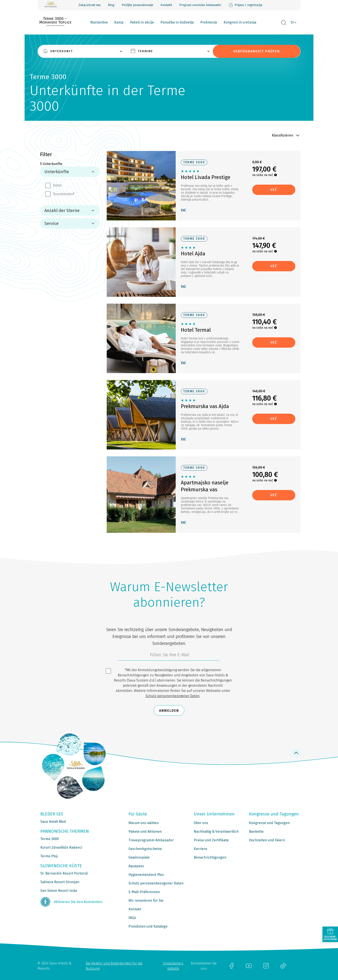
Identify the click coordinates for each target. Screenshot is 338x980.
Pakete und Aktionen (145, 832)
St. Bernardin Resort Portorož (64, 873)
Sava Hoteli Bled (53, 822)
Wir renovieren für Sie (146, 901)
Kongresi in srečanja (240, 22)
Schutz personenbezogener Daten (173, 696)
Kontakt (135, 909)
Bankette (256, 832)
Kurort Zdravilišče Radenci (61, 847)
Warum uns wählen (144, 823)
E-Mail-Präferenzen (144, 892)
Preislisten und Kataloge (148, 926)
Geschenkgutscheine (145, 849)
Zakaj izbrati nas (90, 5)
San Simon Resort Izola (59, 891)
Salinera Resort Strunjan (60, 882)
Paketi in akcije (142, 22)
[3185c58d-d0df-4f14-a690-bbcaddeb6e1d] (169, 656)
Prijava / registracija (245, 5)
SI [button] (292, 22)
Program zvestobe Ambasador (200, 5)
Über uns (201, 823)
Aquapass (136, 866)
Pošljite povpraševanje (138, 5)
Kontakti (166, 5)
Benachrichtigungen (210, 857)
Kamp (119, 22)
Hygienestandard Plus (146, 875)
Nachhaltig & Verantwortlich (216, 832)
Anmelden (169, 711)
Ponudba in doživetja (177, 22)
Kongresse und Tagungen (269, 823)
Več (183, 210)
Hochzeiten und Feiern (267, 840)
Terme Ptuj (49, 856)
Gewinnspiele (139, 857)
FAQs (132, 918)
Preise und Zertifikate (211, 840)
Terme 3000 (50, 839)
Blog (111, 5)
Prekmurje (209, 22)
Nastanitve (99, 22)
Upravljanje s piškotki (173, 966)
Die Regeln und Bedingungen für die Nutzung (114, 966)
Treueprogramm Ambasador (151, 840)
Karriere (200, 849)
